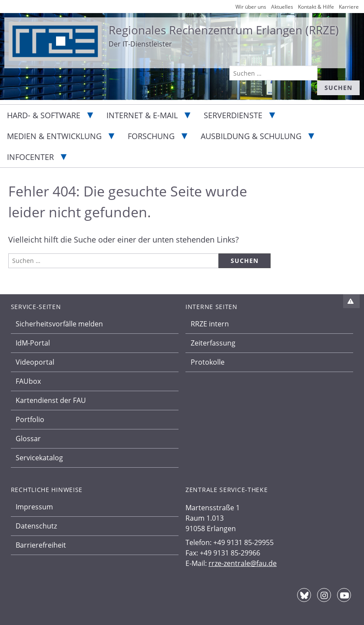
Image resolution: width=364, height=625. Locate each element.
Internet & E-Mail (142, 115)
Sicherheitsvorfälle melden (59, 324)
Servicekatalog (39, 458)
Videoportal (35, 362)
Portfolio (30, 419)
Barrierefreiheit (41, 545)
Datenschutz (36, 526)
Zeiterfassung (213, 343)
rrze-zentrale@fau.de (243, 563)
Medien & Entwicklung (54, 136)
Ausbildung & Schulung (251, 136)
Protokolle (208, 362)
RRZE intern (210, 324)
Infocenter (30, 157)
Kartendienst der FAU (51, 400)
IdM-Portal (33, 343)
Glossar (28, 439)
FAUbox (28, 381)
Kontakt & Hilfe (316, 7)
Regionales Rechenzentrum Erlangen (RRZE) (224, 30)
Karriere (349, 7)
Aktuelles (282, 7)
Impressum (34, 507)
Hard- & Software (44, 115)
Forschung (151, 136)
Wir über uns (251, 7)
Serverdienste (233, 115)
